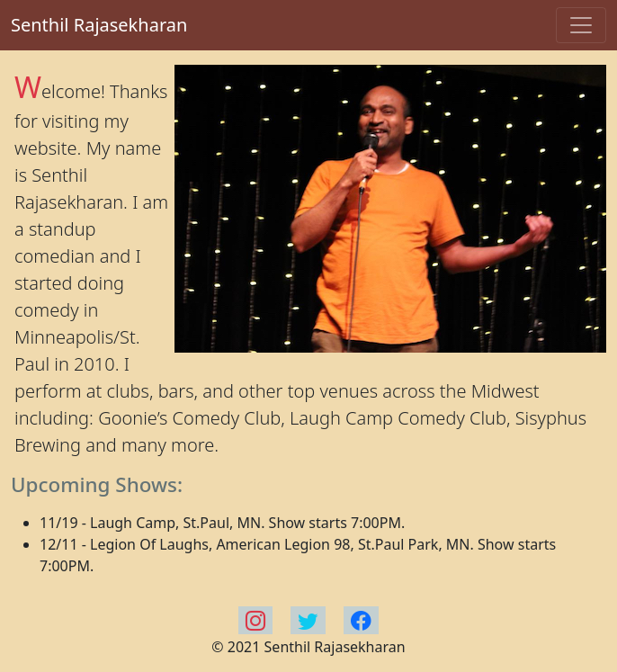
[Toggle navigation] (581, 25)
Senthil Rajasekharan (99, 25)
